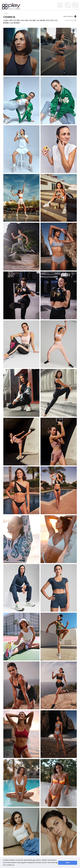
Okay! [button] (68, 863)
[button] (15, 865)
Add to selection (70, 16)
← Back (6, 14)
